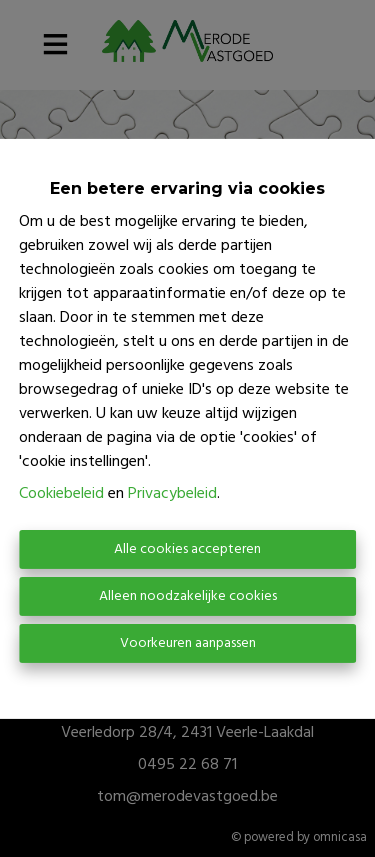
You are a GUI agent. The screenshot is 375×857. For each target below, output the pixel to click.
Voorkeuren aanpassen (188, 643)
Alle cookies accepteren (187, 549)
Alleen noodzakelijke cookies (188, 596)
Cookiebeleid (61, 494)
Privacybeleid (172, 494)
